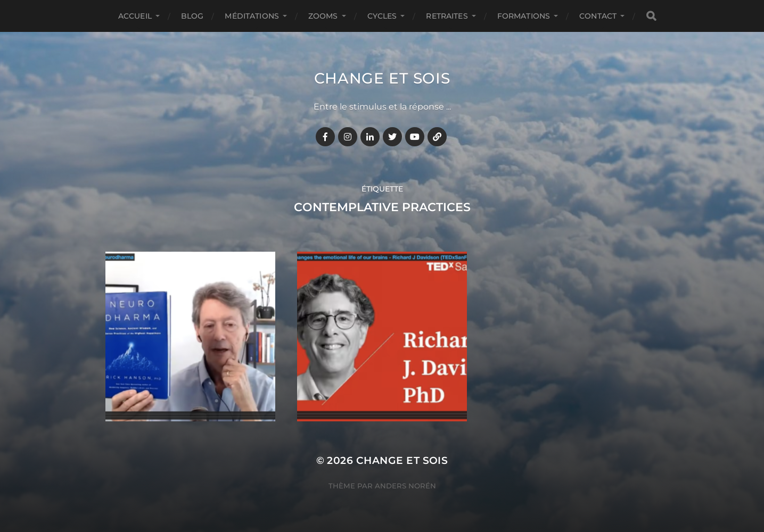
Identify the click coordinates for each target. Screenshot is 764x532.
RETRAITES (447, 16)
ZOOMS (323, 16)
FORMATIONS (524, 16)
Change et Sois (382, 78)
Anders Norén (405, 486)
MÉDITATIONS (252, 16)
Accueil (135, 16)
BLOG (192, 16)
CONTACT (598, 16)
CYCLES (382, 16)
